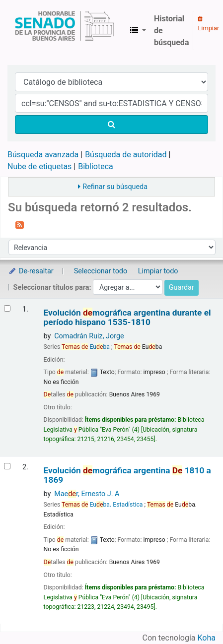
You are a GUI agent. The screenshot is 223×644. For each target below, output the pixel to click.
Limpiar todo (158, 271)
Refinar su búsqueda (115, 187)
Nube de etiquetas (39, 166)
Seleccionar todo (101, 271)
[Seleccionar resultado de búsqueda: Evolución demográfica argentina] (7, 466)
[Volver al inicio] (192, 613)
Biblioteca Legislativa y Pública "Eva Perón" (65, 31)
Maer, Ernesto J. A (87, 494)
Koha (207, 638)
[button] (138, 31)
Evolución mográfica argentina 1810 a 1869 (127, 475)
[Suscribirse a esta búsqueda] (20, 224)
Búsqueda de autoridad (126, 155)
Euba (86, 347)
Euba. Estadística (102, 505)
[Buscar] (111, 125)
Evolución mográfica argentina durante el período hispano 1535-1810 (127, 318)
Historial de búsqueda (171, 31)
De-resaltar (31, 271)
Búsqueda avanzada (43, 155)
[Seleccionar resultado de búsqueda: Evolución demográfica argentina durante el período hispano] (7, 308)
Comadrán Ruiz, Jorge (89, 336)
